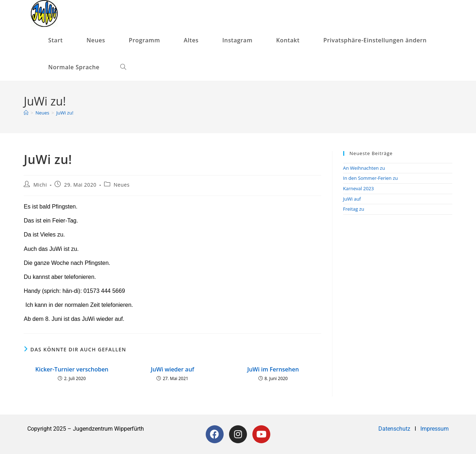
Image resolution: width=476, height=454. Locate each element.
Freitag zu (354, 209)
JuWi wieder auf (172, 369)
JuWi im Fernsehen (273, 369)
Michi (40, 185)
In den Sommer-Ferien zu (371, 178)
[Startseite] (26, 113)
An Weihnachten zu (364, 168)
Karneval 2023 (359, 188)
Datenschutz (395, 429)
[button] (378, 40)
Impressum (435, 429)
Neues (122, 185)
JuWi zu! (65, 113)
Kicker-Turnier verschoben (72, 369)
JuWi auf (352, 199)
